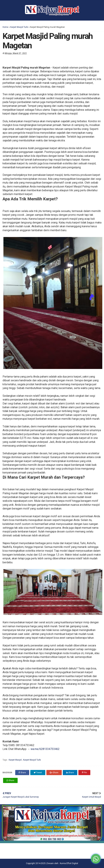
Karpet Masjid (15, 760)
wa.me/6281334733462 (45, 749)
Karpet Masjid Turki (19, 27)
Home (5, 27)
